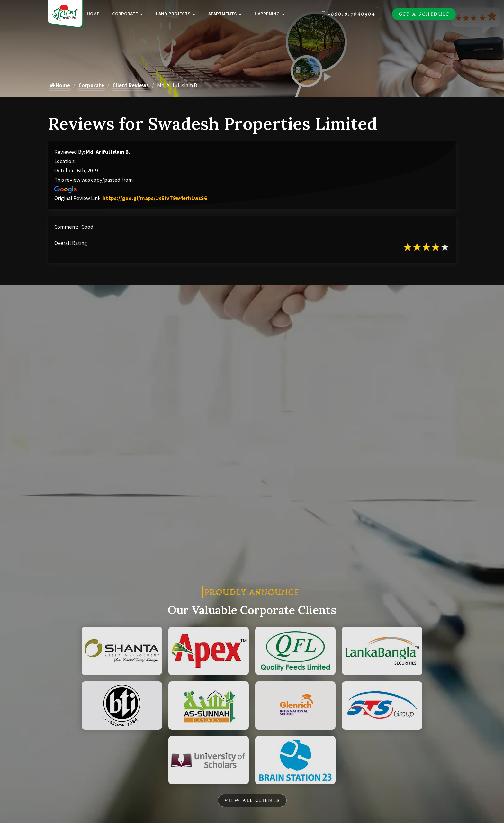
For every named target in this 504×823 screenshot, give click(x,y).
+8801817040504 (348, 14)
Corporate (125, 14)
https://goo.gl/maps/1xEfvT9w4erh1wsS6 (155, 198)
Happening (267, 14)
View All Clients (252, 800)
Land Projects (173, 14)
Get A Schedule (424, 14)
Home (93, 14)
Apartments (222, 14)
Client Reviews (131, 85)
